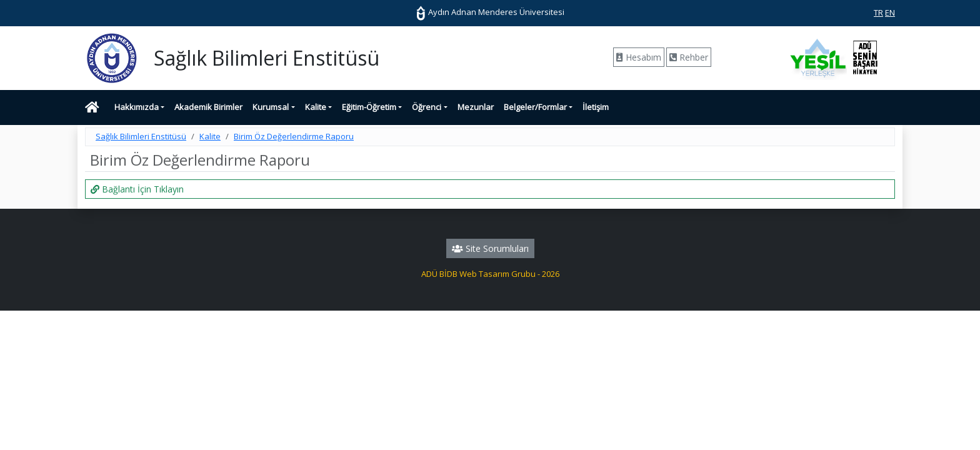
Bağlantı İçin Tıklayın (137, 189)
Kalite (316, 107)
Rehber (689, 57)
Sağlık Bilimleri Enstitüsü (141, 136)
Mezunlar (476, 107)
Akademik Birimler (208, 107)
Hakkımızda (137, 107)
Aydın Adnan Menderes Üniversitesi (490, 12)
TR (878, 12)
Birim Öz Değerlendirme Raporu (294, 136)
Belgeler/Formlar (535, 107)
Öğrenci (427, 107)
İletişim (596, 107)
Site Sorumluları (490, 248)
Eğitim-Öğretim (369, 107)
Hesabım (639, 57)
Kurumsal (271, 107)
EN (890, 12)
